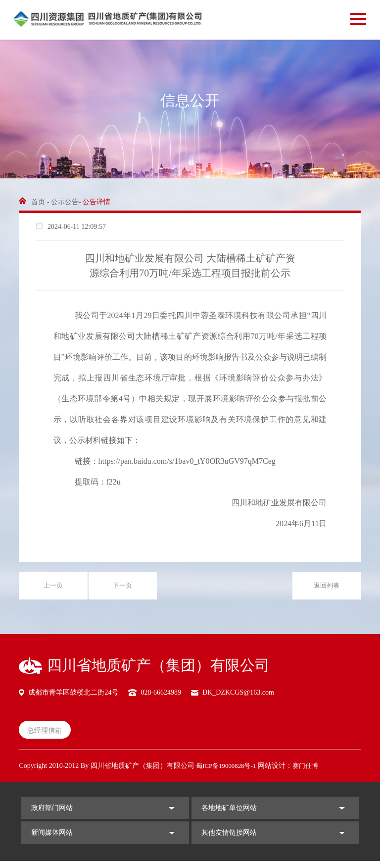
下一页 (123, 588)
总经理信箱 (48, 735)
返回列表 (327, 588)
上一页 (53, 588)
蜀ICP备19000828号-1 (228, 772)
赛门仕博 (311, 772)
